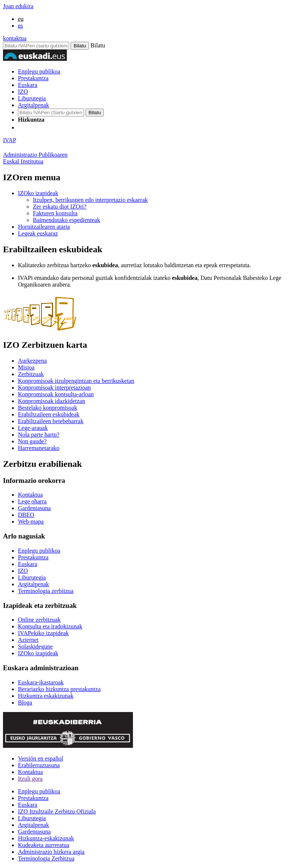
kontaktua (15, 38)
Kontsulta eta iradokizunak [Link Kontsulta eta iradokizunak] (50, 626)
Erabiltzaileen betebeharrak (51, 421)
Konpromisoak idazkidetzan (52, 401)
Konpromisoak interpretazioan (54, 388)
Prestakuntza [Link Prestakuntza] (33, 557)
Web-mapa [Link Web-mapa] (31, 522)
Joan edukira (18, 6)
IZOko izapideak (38, 193)
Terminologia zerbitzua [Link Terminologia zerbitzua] (46, 591)
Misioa (26, 367)
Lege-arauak (33, 428)
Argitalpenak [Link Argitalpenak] (33, 584)
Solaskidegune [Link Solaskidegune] (35, 647)
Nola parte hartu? (39, 435)
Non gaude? (32, 441)
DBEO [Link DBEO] (26, 515)
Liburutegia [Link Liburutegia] (32, 577)
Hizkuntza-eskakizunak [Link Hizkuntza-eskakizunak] (46, 838)
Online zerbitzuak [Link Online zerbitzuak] (39, 620)
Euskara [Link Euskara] (28, 564)
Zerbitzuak (31, 374)
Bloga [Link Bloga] (25, 702)
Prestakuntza (33, 78)
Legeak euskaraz (38, 233)
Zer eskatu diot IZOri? (60, 207)
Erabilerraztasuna (39, 765)
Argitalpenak (33, 105)
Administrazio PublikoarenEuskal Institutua (35, 158)
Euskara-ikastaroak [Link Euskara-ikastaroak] (41, 682)
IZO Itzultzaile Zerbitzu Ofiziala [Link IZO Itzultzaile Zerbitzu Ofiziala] (57, 811)
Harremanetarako (39, 448)
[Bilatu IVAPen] (36, 46)
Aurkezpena (32, 361)
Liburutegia (32, 98)
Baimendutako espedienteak (66, 220)
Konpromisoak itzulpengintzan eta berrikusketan (76, 381)
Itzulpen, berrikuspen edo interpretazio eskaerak (90, 200)
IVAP (10, 140)
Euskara (28, 85)
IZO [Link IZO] (23, 571)
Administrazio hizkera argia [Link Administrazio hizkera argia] (51, 852)
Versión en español (41, 758)
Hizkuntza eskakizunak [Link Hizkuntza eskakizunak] (46, 696)
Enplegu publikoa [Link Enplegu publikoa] (39, 551)
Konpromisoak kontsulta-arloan (56, 394)
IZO (23, 92)
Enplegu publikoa (39, 71)
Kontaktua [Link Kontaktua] (30, 495)
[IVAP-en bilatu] (51, 113)
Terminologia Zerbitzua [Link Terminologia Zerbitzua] (46, 858)
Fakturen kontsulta (55, 213)
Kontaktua (30, 772)
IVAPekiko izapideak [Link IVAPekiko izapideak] (43, 633)
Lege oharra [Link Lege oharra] (32, 501)
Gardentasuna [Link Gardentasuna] (34, 508)
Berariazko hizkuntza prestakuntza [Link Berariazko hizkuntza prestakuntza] (59, 689)
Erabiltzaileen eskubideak (49, 414)
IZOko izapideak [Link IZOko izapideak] (38, 653)
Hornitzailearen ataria (44, 227)
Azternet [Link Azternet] (28, 640)
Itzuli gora (30, 779)
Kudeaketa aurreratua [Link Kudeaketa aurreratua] (44, 845)
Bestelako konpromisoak (48, 408)
